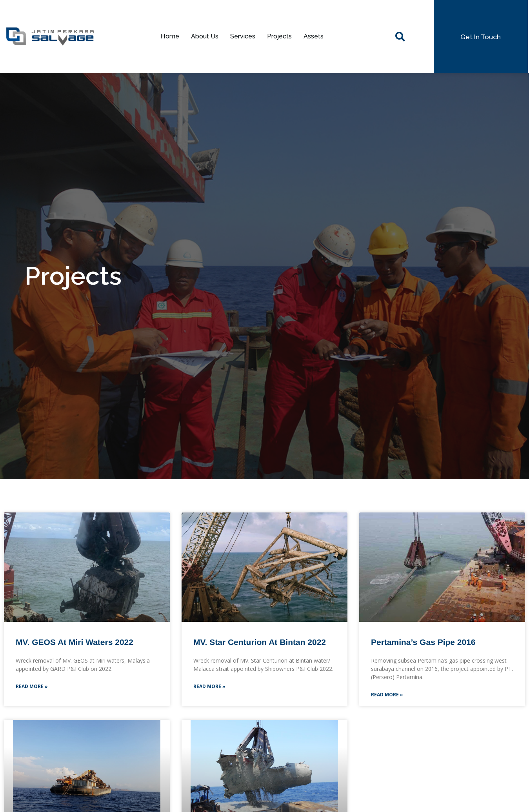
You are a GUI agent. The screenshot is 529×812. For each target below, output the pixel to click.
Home (165, 37)
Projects (281, 37)
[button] (481, 37)
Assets (318, 37)
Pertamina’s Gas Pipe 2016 (423, 642)
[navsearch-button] (400, 36)
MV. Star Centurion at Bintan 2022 (260, 642)
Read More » (32, 688)
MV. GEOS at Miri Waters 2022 (75, 642)
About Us (201, 37)
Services (242, 37)
